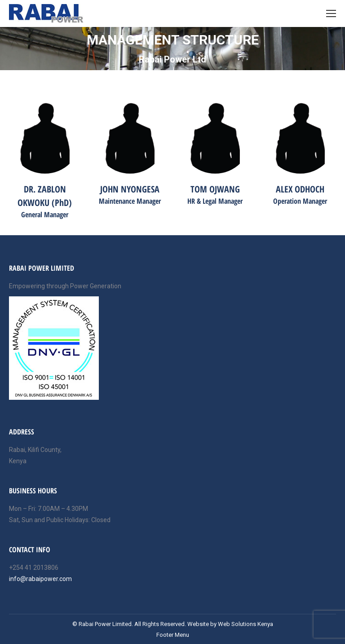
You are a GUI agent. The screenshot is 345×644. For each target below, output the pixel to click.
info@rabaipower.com (40, 579)
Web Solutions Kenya (245, 624)
